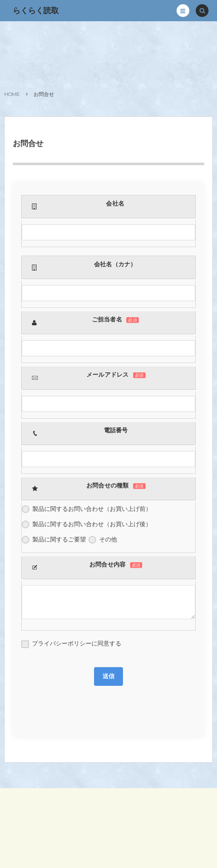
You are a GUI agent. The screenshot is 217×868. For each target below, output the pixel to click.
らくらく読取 (36, 11)
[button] (183, 11)
